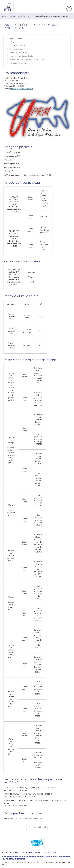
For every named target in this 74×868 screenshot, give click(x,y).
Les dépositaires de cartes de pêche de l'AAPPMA (27, 60)
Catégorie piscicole (16, 42)
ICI (42, 818)
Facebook (29, 827)
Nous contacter (10, 852)
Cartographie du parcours (19, 63)
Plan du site (51, 852)
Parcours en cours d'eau (18, 45)
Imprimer (45, 827)
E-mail (40, 827)
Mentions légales (32, 852)
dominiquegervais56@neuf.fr (21, 89)
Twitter (34, 827)
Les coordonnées (16, 38)
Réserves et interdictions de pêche (22, 56)
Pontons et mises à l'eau (18, 52)
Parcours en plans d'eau (18, 49)
